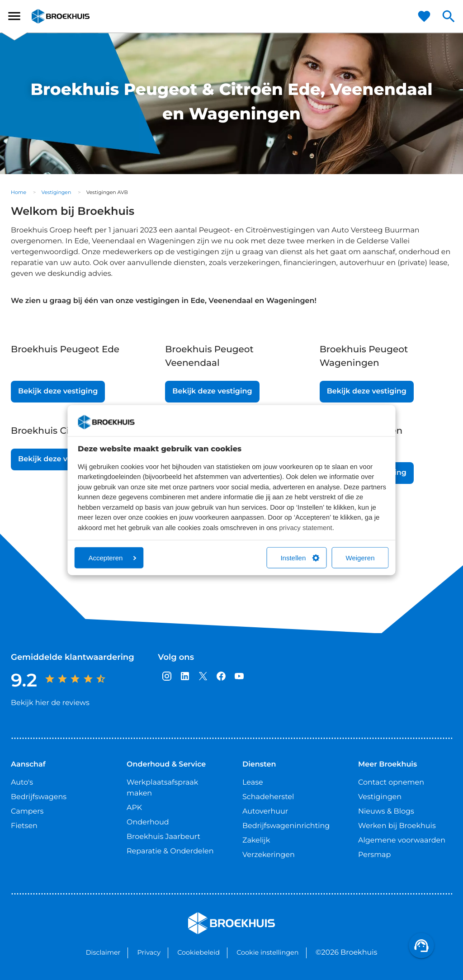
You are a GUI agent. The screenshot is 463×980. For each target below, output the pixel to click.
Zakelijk (256, 840)
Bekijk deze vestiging (58, 391)
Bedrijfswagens (39, 797)
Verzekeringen (269, 855)
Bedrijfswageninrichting (286, 826)
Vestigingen (56, 192)
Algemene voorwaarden (402, 840)
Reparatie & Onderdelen (170, 851)
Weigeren (360, 558)
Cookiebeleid (198, 952)
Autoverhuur (265, 812)
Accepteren (113, 558)
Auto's (22, 783)
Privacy (149, 952)
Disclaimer (103, 952)
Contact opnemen (391, 783)
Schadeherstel (268, 797)
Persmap (374, 855)
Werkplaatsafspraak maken (162, 788)
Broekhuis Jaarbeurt (163, 837)
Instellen (300, 558)
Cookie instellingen (267, 952)
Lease (253, 783)
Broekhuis (50, 16)
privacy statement (306, 528)
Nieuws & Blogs (386, 812)
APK (134, 808)
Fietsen (24, 826)
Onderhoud (148, 822)
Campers (27, 812)
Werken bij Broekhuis (397, 826)
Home (19, 192)
